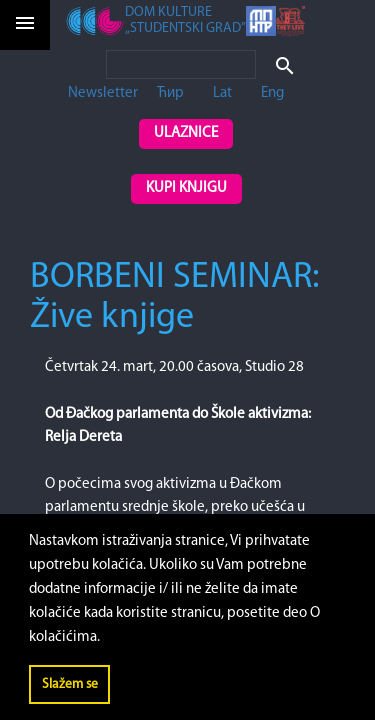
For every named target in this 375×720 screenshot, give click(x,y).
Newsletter (103, 93)
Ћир (170, 93)
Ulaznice (186, 133)
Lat (222, 93)
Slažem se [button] (70, 684)
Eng (272, 93)
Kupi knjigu (186, 188)
